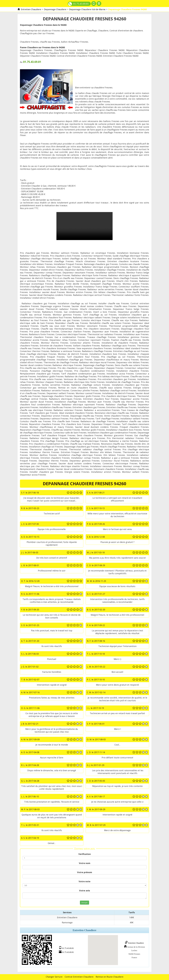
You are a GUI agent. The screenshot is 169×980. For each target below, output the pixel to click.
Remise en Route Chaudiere (109, 976)
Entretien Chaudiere (133, 943)
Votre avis (84, 891)
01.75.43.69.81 (78, 4)
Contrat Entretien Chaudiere (79, 976)
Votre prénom (85, 872)
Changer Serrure (54, 976)
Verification (85, 854)
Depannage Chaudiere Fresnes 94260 (84, 226)
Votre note (84, 881)
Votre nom (85, 863)
